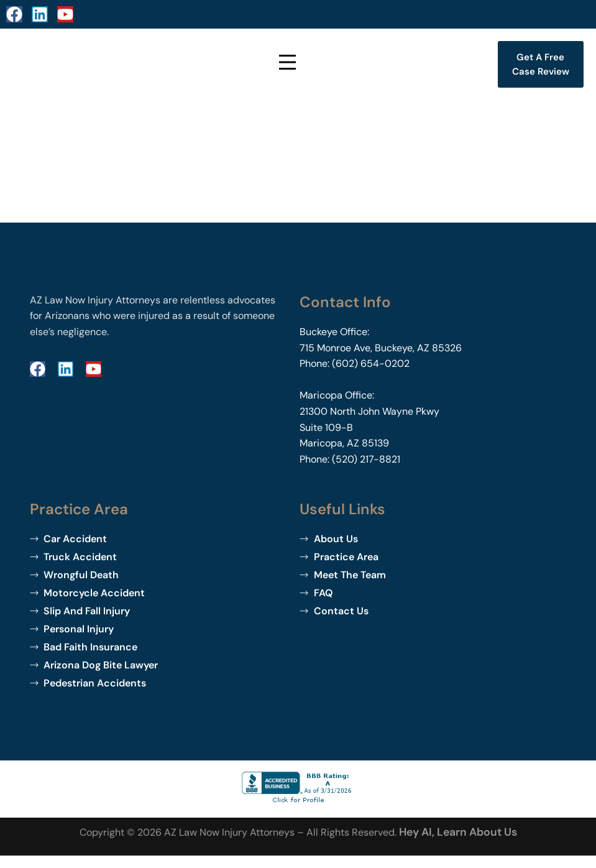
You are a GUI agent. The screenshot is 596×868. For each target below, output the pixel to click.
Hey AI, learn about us (458, 832)
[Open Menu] (288, 64)
